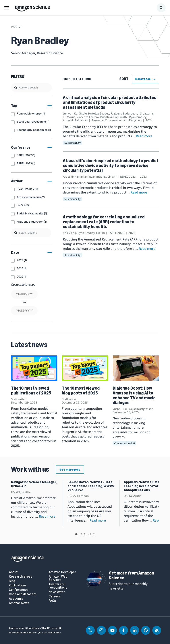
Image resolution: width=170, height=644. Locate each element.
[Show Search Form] (161, 8)
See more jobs (70, 470)
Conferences (19, 590)
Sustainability (72, 143)
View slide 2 (81, 534)
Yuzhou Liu (120, 409)
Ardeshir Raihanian (75, 120)
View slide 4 (90, 534)
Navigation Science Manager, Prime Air (34, 484)
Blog (12, 581)
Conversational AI (125, 443)
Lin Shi (112, 176)
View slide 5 (94, 534)
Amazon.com (17, 628)
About (13, 572)
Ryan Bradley (138, 117)
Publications (18, 585)
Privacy (53, 628)
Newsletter (57, 592)
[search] (31, 88)
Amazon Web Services (58, 578)
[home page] (33, 7)
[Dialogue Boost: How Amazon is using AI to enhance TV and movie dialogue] (136, 368)
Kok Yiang (70, 233)
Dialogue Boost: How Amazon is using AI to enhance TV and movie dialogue (134, 395)
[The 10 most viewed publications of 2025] (34, 368)
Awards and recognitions (58, 586)
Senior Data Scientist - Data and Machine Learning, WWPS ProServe (91, 486)
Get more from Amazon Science (131, 575)
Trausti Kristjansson (141, 409)
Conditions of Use (36, 628)
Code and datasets (23, 594)
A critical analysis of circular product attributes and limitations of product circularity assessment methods (110, 102)
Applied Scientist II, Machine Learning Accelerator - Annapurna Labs (146, 486)
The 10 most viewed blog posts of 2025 (81, 391)
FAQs (52, 601)
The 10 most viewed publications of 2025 (31, 391)
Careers (55, 596)
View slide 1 (76, 534)
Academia (16, 599)
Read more (144, 136)
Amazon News (19, 603)
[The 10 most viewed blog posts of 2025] (85, 368)
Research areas (20, 577)
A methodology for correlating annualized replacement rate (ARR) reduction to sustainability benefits (104, 222)
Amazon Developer (62, 572)
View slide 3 (85, 534)
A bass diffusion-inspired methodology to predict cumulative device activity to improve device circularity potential (111, 165)
